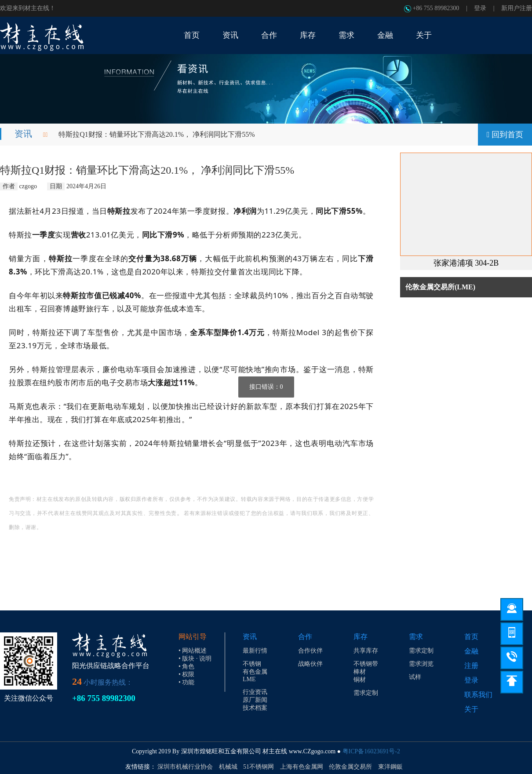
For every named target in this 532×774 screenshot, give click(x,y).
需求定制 (366, 693)
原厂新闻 (255, 700)
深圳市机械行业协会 (185, 767)
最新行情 (255, 651)
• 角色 (186, 666)
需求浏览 (421, 664)
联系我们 (478, 695)
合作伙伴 (310, 651)
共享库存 (366, 651)
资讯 (23, 134)
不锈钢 (252, 664)
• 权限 (186, 674)
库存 (361, 637)
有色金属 (255, 672)
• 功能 (186, 682)
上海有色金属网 (302, 767)
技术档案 (255, 708)
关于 (471, 709)
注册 (471, 666)
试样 (415, 677)
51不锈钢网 (259, 767)
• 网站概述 (193, 651)
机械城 (228, 767)
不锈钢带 (366, 664)
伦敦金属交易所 (350, 767)
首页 (471, 637)
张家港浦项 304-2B (466, 263)
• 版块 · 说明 (195, 659)
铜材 (360, 680)
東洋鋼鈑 (390, 767)
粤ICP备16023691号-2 (371, 751)
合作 (305, 637)
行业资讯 (255, 692)
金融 (471, 651)
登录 (480, 8)
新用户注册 (517, 8)
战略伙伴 (310, 664)
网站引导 (193, 637)
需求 (416, 637)
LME (249, 679)
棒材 (360, 672)
